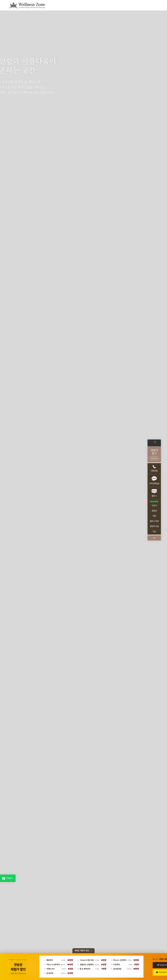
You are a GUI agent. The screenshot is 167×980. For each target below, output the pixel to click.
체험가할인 (154, 454)
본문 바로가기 (0, 0)
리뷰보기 (8, 878)
